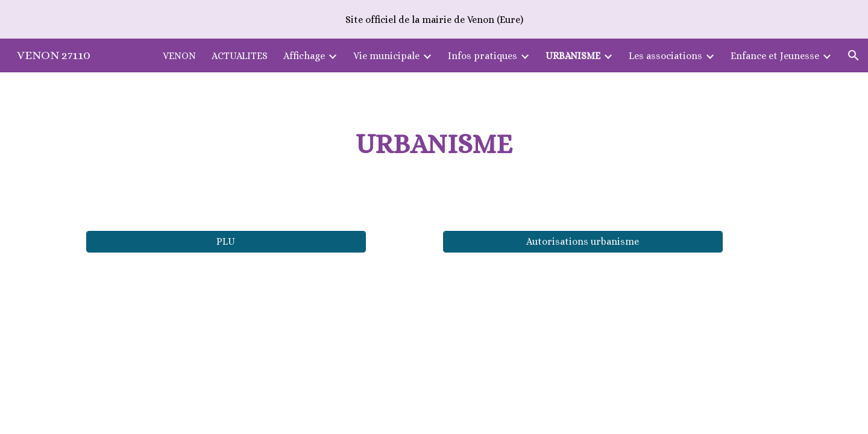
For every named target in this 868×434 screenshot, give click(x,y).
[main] (434, 144)
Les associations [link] (665, 56)
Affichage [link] (304, 56)
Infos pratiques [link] (483, 56)
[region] (434, 19)
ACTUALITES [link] (240, 56)
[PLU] (226, 241)
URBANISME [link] (573, 56)
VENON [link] (179, 56)
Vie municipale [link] (386, 56)
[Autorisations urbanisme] (583, 241)
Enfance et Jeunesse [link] (775, 56)
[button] (854, 55)
